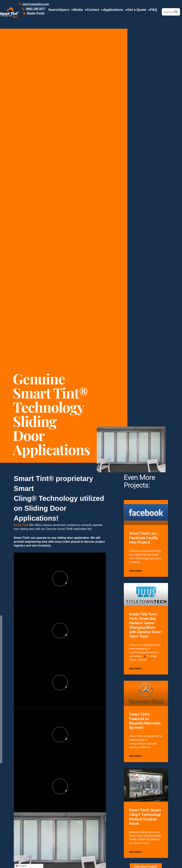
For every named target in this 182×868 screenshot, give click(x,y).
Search (54, 10)
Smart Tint (21, 525)
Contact (95, 10)
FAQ (154, 10)
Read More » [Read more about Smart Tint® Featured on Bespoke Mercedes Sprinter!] (136, 756)
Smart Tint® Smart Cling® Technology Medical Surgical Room (145, 817)
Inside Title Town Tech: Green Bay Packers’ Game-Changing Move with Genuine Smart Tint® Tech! (145, 625)
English (21, 866)
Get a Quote (139, 10)
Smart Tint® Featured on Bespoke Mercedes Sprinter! (145, 721)
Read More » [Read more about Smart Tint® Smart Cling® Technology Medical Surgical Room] (136, 852)
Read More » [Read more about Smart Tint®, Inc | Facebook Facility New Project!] (136, 571)
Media (80, 10)
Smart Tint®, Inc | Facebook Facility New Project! (144, 538)
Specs (66, 10)
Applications (115, 10)
